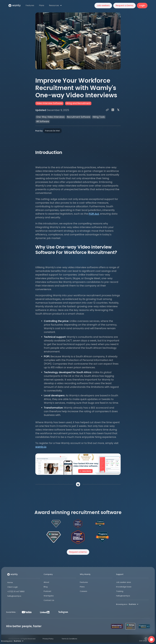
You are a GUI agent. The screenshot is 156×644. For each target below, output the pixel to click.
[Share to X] (118, 110)
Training (120, 591)
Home (10, 582)
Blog (46, 587)
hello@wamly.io (14, 596)
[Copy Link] (107, 110)
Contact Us (49, 600)
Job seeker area (124, 582)
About (46, 582)
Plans (82, 587)
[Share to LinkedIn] (113, 110)
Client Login (13, 587)
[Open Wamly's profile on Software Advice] (78, 537)
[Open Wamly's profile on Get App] (54, 537)
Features (84, 582)
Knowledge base (124, 587)
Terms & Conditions (69, 639)
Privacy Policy (48, 639)
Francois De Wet (52, 131)
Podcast (47, 591)
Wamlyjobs (49, 596)
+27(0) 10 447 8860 (16, 591)
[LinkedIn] (45, 612)
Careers (83, 591)
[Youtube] (27, 612)
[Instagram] (63, 612)
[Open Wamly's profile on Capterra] (102, 537)
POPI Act (94, 214)
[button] (56, 5)
